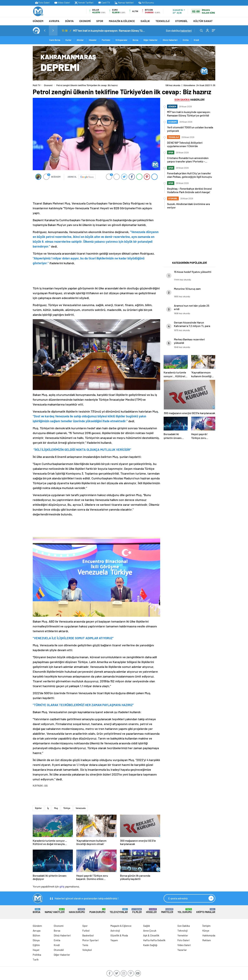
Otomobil (181, 21)
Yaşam (114, 940)
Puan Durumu (97, 911)
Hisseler (93, 40)
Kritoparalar (122, 40)
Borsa (135, 40)
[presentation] (45, 30)
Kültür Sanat (203, 21)
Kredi (196, 40)
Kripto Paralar (206, 911)
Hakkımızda (209, 935)
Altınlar (80, 40)
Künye (206, 931)
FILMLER (137, 911)
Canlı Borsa (55, 40)
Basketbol (88, 935)
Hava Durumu (77, 911)
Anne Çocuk (150, 931)
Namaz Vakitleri (124, 3)
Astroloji (115, 931)
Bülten (36, 935)
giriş (62, 886)
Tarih (36, 960)
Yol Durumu (146, 3)
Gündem (38, 21)
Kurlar (68, 40)
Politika (37, 955)
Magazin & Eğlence (122, 21)
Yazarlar (182, 950)
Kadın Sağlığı (150, 945)
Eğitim (36, 945)
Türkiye (67, 808)
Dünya (69, 21)
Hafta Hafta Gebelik (154, 940)
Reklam (207, 940)
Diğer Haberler (151, 40)
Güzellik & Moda (119, 935)
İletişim (206, 926)
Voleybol (87, 950)
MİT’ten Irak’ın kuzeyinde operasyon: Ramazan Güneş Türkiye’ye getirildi (109, 30)
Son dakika (179, 30)
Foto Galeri (42, 3)
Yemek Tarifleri (84, 3)
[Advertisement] (17, 98)
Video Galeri (62, 3)
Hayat (36, 950)
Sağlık (145, 21)
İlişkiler (38, 808)
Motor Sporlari (90, 940)
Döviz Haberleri (170, 40)
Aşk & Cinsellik (151, 935)
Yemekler (183, 935)
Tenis (85, 945)
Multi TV (37, 85)
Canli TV (104, 3)
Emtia (186, 40)
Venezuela (81, 808)
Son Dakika (184, 926)
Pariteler (106, 40)
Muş (56, 808)
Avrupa (54, 21)
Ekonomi (85, 21)
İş (48, 808)
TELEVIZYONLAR (119, 911)
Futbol (86, 931)
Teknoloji (162, 21)
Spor (100, 21)
